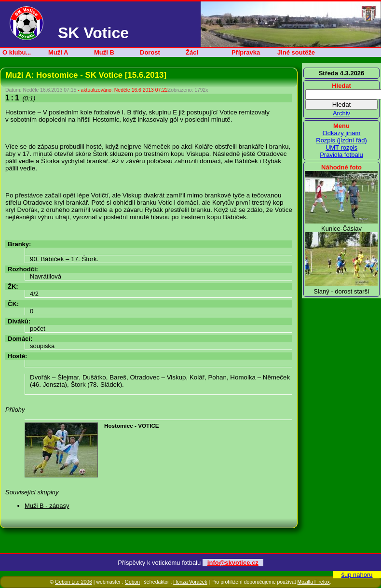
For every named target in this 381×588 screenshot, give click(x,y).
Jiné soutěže (296, 52)
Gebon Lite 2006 (74, 582)
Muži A (58, 52)
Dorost (150, 52)
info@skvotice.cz (233, 563)
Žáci (192, 52)
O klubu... (17, 52)
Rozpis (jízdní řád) (341, 140)
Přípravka (246, 52)
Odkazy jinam (342, 133)
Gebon (132, 582)
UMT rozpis (341, 147)
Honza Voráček (190, 582)
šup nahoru (357, 575)
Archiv (341, 113)
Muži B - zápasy (47, 506)
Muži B (104, 52)
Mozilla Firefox (314, 582)
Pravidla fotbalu (341, 155)
